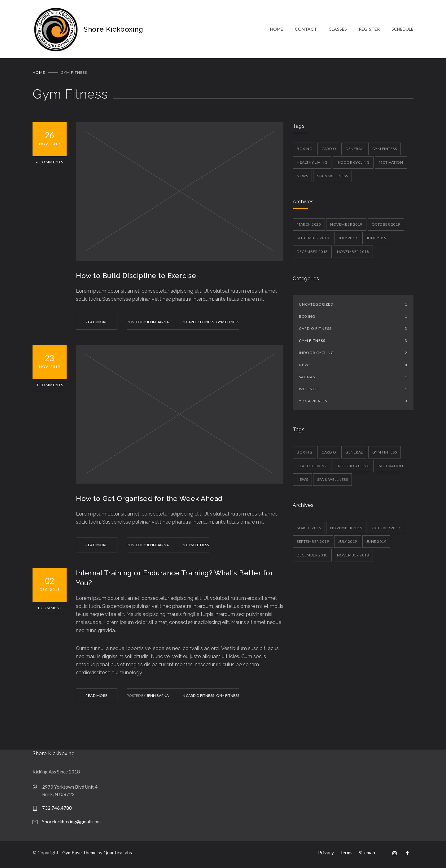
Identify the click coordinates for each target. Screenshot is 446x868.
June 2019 (376, 240)
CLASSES (338, 30)
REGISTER (369, 30)
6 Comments (50, 164)
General (354, 151)
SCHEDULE (402, 30)
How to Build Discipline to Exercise (136, 278)
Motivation (391, 165)
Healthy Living (312, 165)
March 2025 (309, 227)
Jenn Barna (158, 324)
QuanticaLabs (118, 855)
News (302, 178)
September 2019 (313, 240)
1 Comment (50, 610)
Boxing (304, 151)
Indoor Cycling (353, 165)
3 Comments (50, 387)
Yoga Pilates (353, 403)
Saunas (353, 379)
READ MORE (97, 324)
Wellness (353, 391)
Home (39, 75)
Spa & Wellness (332, 178)
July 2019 (348, 240)
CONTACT (306, 30)
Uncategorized (353, 307)
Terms (346, 855)
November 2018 (353, 254)
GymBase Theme (79, 855)
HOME (277, 30)
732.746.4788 (57, 810)
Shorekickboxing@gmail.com (71, 824)
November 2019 (346, 227)
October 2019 (386, 227)
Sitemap (367, 855)
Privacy (326, 855)
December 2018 (312, 254)
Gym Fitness (228, 324)
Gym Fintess (385, 151)
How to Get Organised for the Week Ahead (149, 501)
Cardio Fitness (200, 324)
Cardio (329, 151)
